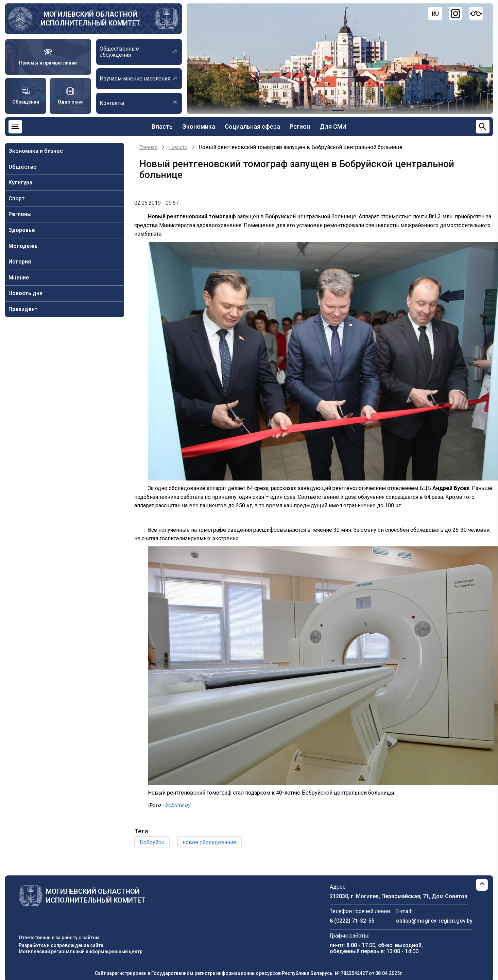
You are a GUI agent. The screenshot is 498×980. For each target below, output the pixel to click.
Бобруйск (152, 842)
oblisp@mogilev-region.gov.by (434, 921)
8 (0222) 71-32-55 (352, 921)
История (20, 262)
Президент (23, 309)
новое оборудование (209, 842)
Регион (300, 126)
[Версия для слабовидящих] (476, 14)
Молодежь (23, 246)
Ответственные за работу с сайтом (59, 938)
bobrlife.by (178, 805)
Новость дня (25, 293)
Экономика (199, 126)
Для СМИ (333, 126)
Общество (23, 167)
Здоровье (22, 230)
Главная (148, 147)
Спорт (17, 198)
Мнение (19, 278)
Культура (20, 183)
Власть (162, 126)
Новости (178, 147)
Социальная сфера (252, 126)
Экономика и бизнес (36, 151)
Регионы (20, 214)
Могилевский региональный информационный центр (81, 951)
